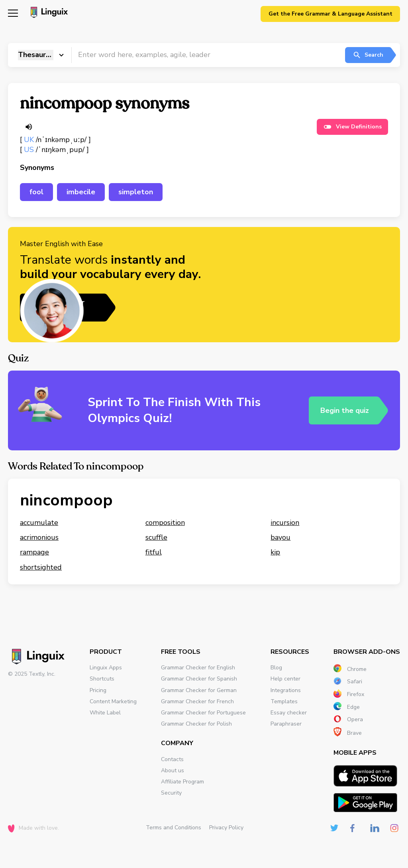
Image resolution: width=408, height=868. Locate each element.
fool (36, 192)
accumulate (39, 523)
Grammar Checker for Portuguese (203, 713)
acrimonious (39, 537)
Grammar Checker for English (198, 668)
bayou (280, 537)
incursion (285, 523)
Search (368, 55)
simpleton (136, 192)
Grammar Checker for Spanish (199, 679)
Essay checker (289, 713)
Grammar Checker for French (197, 701)
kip (275, 552)
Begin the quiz (345, 410)
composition (165, 523)
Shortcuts (102, 679)
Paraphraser (286, 724)
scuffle (156, 537)
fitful (154, 552)
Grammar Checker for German (199, 690)
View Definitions (352, 127)
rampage (34, 552)
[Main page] (48, 13)
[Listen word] (29, 127)
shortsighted (41, 567)
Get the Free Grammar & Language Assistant (331, 14)
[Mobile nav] (13, 14)
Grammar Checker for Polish (196, 724)
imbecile (81, 192)
